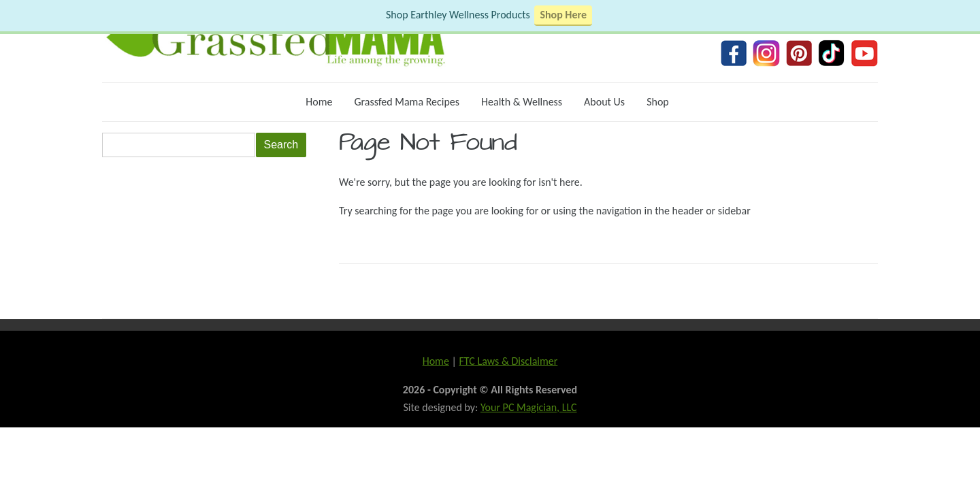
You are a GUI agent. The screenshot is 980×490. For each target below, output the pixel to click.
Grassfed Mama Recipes (407, 102)
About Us (604, 102)
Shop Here (563, 15)
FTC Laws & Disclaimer (508, 361)
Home (319, 102)
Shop (658, 102)
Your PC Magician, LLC (529, 407)
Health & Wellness (522, 102)
